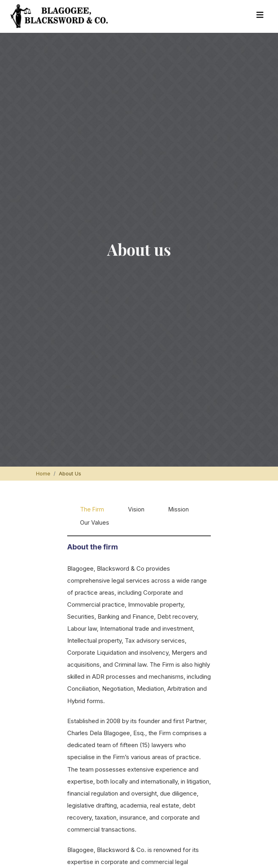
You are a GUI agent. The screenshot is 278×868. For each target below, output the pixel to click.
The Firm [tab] (92, 509)
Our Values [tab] (95, 522)
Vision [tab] (136, 509)
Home (43, 474)
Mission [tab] (179, 509)
